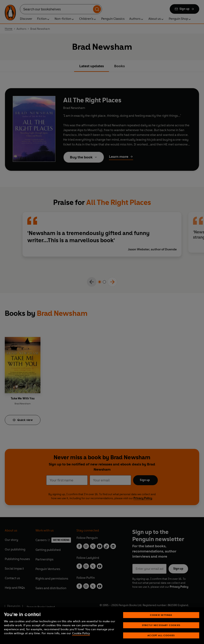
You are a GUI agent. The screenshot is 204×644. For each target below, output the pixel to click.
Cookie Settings (161, 619)
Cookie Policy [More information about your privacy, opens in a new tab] (81, 638)
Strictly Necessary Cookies (161, 629)
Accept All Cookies (161, 640)
